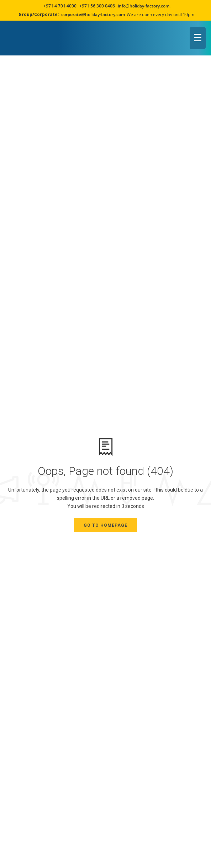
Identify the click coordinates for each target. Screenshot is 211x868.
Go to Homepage (105, 525)
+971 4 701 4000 (60, 6)
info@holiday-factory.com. (144, 6)
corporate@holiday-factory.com (93, 14)
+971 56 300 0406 (97, 6)
